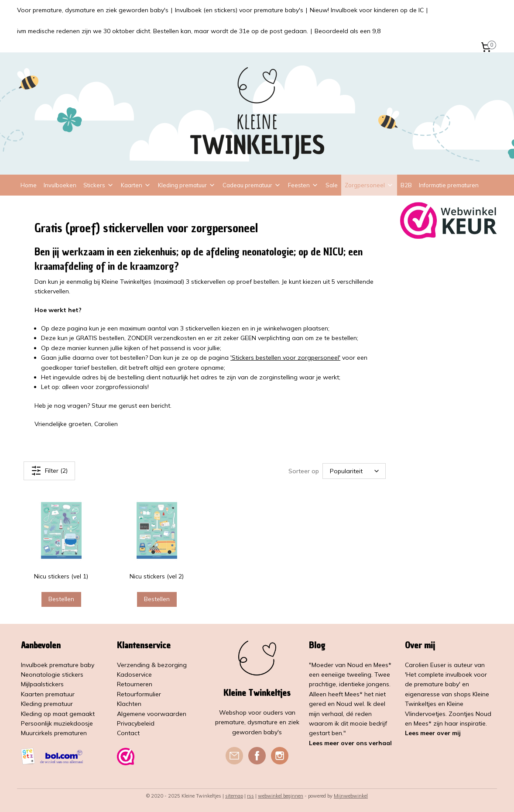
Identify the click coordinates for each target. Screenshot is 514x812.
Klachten (129, 704)
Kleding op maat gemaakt (58, 714)
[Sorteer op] (355, 471)
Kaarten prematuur (48, 694)
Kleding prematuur (187, 185)
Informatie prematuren (449, 185)
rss (250, 796)
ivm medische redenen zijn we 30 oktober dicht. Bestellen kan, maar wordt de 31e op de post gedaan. (163, 31)
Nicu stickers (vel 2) (157, 576)
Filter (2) (49, 471)
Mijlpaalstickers (42, 684)
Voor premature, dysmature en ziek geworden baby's (93, 10)
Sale (332, 185)
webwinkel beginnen (281, 796)
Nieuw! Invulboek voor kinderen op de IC (367, 10)
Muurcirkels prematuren (54, 733)
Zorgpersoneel (369, 185)
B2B (406, 185)
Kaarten (136, 185)
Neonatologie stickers (52, 674)
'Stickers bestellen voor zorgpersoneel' (285, 358)
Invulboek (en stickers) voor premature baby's (239, 10)
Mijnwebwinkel (351, 796)
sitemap (234, 796)
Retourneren (135, 684)
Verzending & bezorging (152, 665)
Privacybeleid (136, 723)
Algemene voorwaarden (152, 714)
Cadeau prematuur (252, 185)
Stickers (99, 185)
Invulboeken (60, 185)
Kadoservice (134, 674)
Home (29, 185)
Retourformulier (139, 694)
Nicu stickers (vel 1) (62, 576)
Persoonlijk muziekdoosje (57, 723)
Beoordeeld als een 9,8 (348, 31)
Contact (128, 733)
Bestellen (61, 599)
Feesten (303, 185)
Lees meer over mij (433, 733)
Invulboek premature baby (58, 665)
